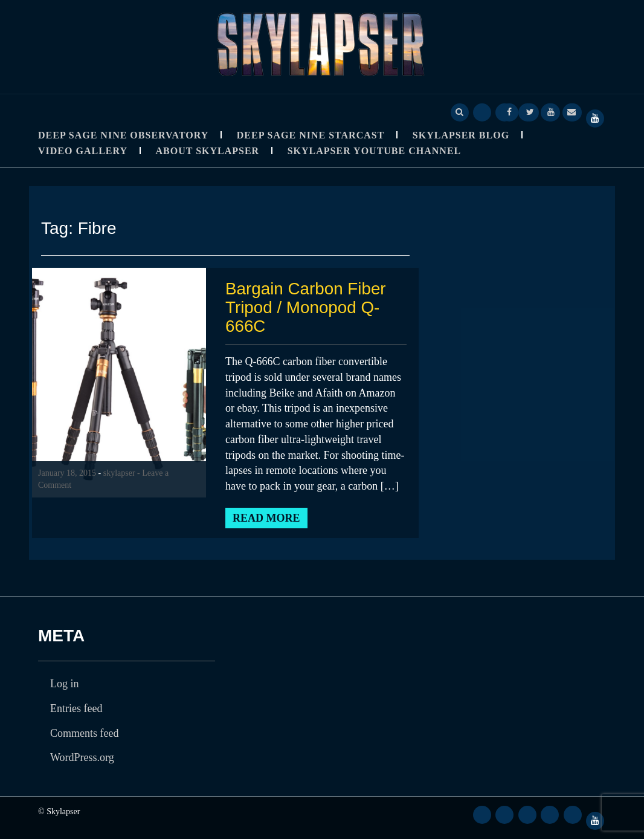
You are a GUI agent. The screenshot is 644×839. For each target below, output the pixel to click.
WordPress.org (82, 757)
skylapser (119, 473)
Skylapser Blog (461, 135)
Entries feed (76, 708)
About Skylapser (208, 151)
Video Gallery (83, 151)
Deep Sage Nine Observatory (123, 135)
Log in (65, 684)
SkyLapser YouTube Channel (375, 151)
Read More (266, 518)
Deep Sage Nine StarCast (311, 135)
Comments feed (84, 733)
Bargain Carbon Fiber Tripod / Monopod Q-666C (306, 307)
